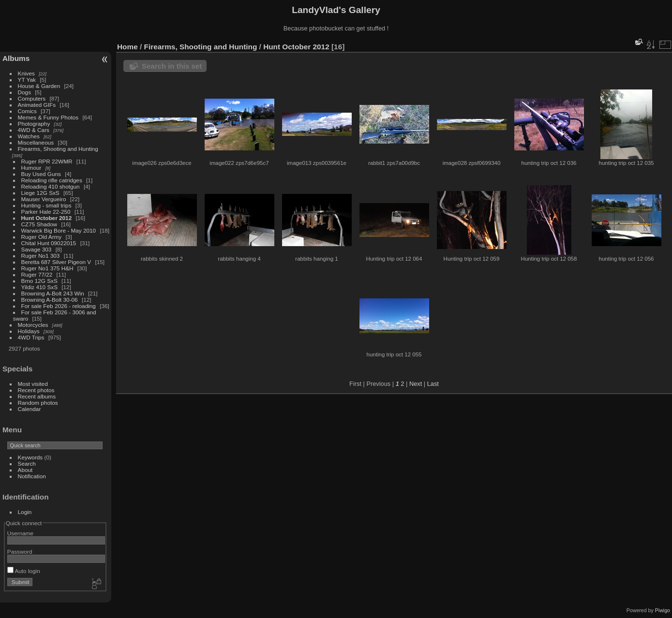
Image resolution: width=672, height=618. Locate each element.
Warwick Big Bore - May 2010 (59, 230)
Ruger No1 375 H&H (47, 268)
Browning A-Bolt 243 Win (53, 293)
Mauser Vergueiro (44, 199)
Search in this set (172, 66)
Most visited (33, 384)
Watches (29, 136)
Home (127, 47)
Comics (27, 111)
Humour (31, 168)
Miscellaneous (36, 142)
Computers (32, 98)
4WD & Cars (34, 130)
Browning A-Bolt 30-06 (50, 300)
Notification (32, 476)
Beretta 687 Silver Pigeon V (56, 262)
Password (20, 552)
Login (25, 512)
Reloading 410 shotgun (51, 186)
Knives (26, 73)
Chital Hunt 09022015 (49, 243)
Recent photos (36, 390)
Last (433, 384)
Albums (16, 58)
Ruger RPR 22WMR (47, 161)
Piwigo (663, 610)
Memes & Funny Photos (48, 117)
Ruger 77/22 (37, 274)
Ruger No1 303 (41, 256)
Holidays (29, 331)
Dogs (24, 92)
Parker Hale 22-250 (46, 212)
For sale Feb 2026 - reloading (59, 306)
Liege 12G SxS (40, 193)
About (25, 470)
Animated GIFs (37, 105)
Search (27, 463)
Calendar (30, 409)
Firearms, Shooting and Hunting (58, 149)
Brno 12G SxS (39, 281)
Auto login (24, 571)
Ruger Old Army (42, 237)
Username (20, 533)
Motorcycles (33, 325)
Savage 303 (37, 249)
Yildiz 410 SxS (39, 287)
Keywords (30, 457)
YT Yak (27, 80)
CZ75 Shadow (39, 224)
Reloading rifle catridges (52, 180)
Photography (34, 124)
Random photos (38, 403)
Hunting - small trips (46, 205)
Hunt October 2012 (47, 218)
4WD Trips (31, 337)
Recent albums (37, 396)
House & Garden (39, 86)
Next (416, 384)
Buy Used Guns (41, 174)
